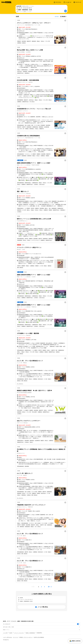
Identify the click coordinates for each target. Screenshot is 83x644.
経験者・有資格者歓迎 (30, 633)
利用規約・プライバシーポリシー (26, 637)
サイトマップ (16, 637)
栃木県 (11, 633)
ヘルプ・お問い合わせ (8, 637)
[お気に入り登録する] (65, 20)
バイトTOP (5, 633)
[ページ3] (44, 587)
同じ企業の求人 (20, 384)
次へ (49, 587)
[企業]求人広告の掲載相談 (39, 637)
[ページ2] (41, 587)
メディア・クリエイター (19, 633)
